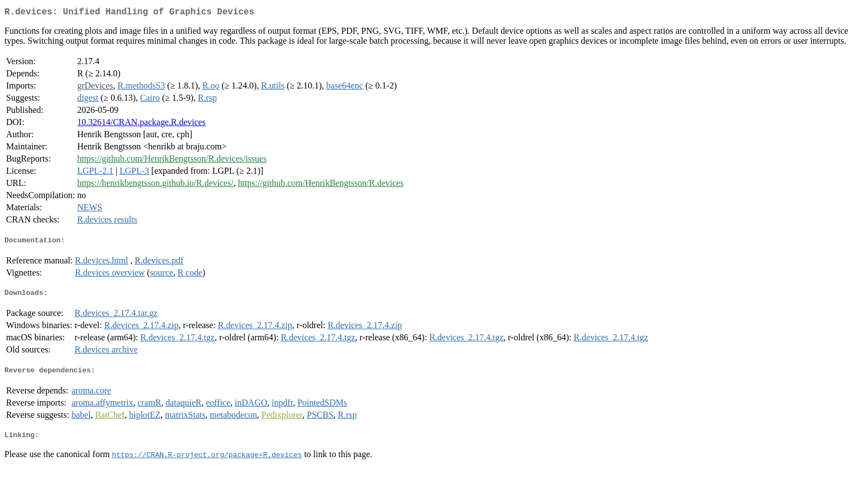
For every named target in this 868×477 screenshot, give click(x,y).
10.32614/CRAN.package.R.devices (141, 124)
